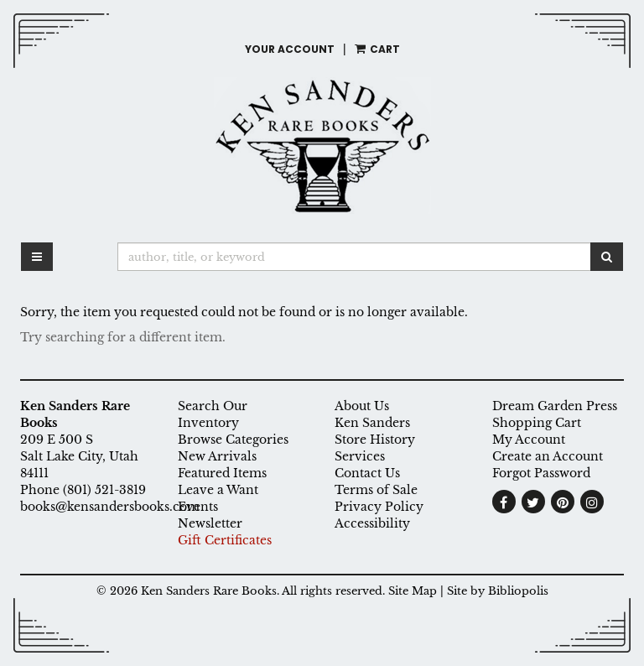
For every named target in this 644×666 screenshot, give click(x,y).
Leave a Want (218, 490)
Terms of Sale (376, 490)
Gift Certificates (225, 540)
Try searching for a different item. (123, 337)
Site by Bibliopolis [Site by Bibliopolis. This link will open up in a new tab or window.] (498, 591)
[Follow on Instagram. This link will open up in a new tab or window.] (592, 502)
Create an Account (548, 456)
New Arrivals (217, 456)
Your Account (290, 49)
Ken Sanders (372, 423)
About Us (362, 406)
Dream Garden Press (555, 406)
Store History (375, 440)
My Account (529, 440)
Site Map (413, 591)
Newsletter (210, 523)
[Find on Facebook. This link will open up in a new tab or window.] (504, 502)
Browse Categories (233, 440)
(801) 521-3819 (104, 490)
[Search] (354, 257)
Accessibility (372, 523)
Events (198, 507)
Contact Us (367, 473)
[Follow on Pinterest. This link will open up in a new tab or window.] (563, 502)
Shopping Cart (537, 423)
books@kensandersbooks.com (110, 507)
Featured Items (222, 473)
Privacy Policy (379, 507)
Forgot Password (541, 473)
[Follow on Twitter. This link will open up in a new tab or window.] (533, 502)
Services (360, 456)
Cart (377, 49)
